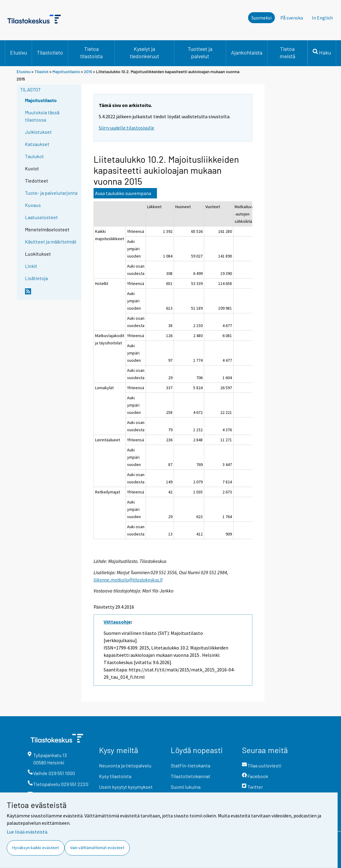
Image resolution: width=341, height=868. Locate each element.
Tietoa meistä (288, 52)
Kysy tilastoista (115, 776)
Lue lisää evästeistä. (27, 832)
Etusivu (18, 52)
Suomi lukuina (186, 787)
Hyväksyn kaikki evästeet (36, 848)
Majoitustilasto (66, 71)
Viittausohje (117, 622)
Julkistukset (38, 132)
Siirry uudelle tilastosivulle (126, 128)
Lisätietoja (36, 278)
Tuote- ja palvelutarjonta (51, 193)
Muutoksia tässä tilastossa (42, 116)
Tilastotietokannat (190, 776)
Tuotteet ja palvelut (200, 52)
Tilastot (42, 71)
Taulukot (34, 156)
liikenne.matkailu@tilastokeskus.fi (128, 580)
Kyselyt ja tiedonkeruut (144, 52)
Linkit (31, 266)
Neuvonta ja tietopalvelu (125, 765)
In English (322, 18)
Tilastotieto (50, 52)
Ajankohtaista (247, 52)
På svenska (292, 18)
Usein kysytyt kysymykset (126, 787)
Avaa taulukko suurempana (123, 193)
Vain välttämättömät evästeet (97, 848)
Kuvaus (33, 205)
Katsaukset (37, 144)
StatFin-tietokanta (190, 765)
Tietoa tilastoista (91, 52)
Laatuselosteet (41, 217)
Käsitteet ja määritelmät (51, 242)
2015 (88, 71)
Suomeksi (261, 18)
